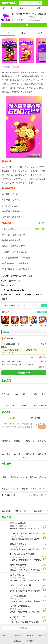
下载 (44, 528)
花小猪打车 (17, 67)
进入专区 (42, 427)
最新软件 (18, 635)
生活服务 (20, 20)
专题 (38, 8)
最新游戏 (6, 635)
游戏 (13, 8)
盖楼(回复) (42, 357)
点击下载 (24, 25)
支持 (34, 357)
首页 (4, 8)
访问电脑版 (29, 641)
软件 (21, 8)
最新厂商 (42, 635)
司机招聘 (6, 67)
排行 (30, 8)
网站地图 (18, 641)
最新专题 (30, 635)
